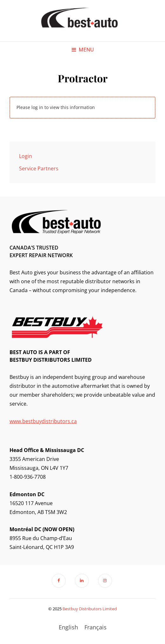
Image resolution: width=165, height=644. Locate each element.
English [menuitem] (68, 627)
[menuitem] (68, 627)
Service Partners (39, 168)
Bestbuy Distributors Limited (90, 609)
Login (26, 156)
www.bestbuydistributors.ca (43, 421)
